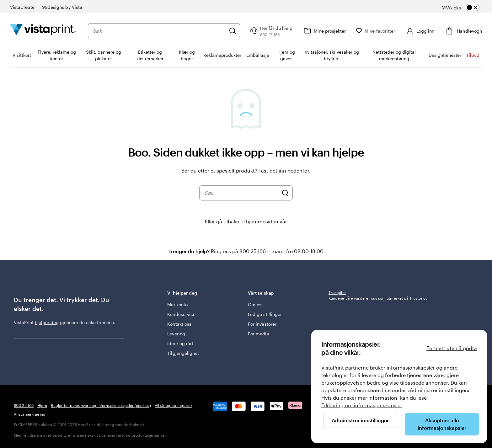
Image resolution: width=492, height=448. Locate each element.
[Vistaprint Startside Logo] (43, 31)
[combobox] (159, 31)
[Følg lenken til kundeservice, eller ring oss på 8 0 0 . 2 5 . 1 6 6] (271, 31)
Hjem (42, 405)
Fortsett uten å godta (452, 348)
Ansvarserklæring (30, 414)
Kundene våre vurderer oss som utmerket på (378, 298)
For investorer (262, 324)
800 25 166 (24, 405)
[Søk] (233, 31)
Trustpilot (337, 292)
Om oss (256, 304)
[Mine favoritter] (375, 31)
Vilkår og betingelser (174, 405)
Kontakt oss (179, 324)
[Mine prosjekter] (324, 31)
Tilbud (473, 55)
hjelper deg (47, 322)
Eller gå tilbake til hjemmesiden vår (246, 221)
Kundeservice (181, 314)
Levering (176, 334)
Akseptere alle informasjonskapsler (442, 424)
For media (259, 334)
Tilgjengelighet (183, 353)
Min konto (177, 304)
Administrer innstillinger (360, 420)
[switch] (466, 8)
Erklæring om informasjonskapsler (362, 405)
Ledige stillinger (265, 314)
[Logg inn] (420, 31)
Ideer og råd (180, 343)
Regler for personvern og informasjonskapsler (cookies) (101, 405)
